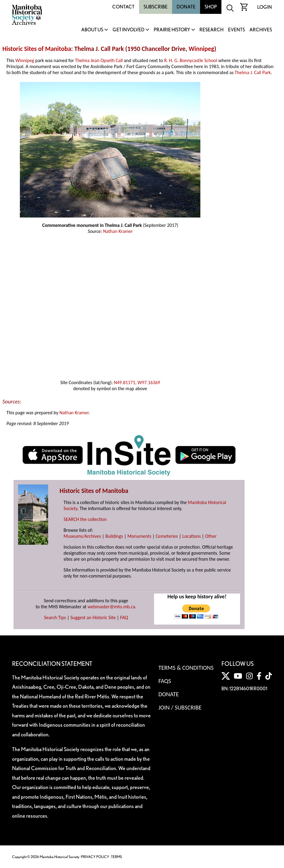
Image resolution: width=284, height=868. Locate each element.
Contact (123, 7)
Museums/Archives (82, 536)
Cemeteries (167, 536)
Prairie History (172, 30)
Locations (191, 536)
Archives (261, 30)
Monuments (139, 536)
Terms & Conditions (186, 668)
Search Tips (55, 617)
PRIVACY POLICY (95, 857)
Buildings (114, 536)
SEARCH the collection (85, 519)
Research (211, 30)
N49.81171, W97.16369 (137, 382)
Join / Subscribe (180, 707)
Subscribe (156, 7)
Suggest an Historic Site (93, 617)
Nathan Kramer (118, 231)
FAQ (124, 617)
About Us (92, 30)
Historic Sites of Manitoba (37, 49)
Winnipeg (201, 49)
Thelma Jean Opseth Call (99, 60)
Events (236, 30)
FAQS (165, 681)
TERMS (116, 857)
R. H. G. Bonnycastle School (191, 60)
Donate (186, 7)
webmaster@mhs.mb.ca (111, 607)
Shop (211, 7)
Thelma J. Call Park (253, 72)
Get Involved (128, 30)
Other (211, 536)
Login (265, 7)
